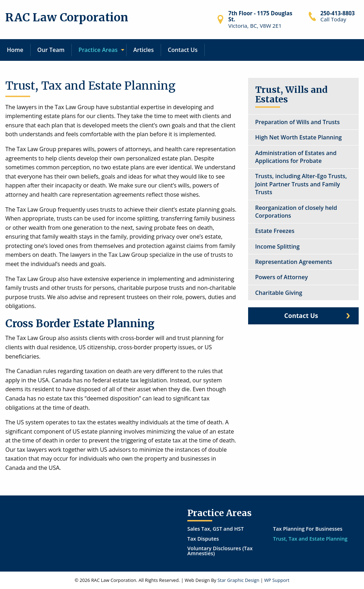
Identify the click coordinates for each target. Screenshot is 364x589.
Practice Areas (98, 50)
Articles (144, 50)
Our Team (51, 50)
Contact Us (183, 50)
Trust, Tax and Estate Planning (310, 539)
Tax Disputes (203, 539)
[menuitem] (15, 50)
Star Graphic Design (239, 580)
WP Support (277, 580)
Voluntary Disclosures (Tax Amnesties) (220, 551)
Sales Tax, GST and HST (216, 529)
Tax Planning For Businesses (308, 529)
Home (15, 50)
